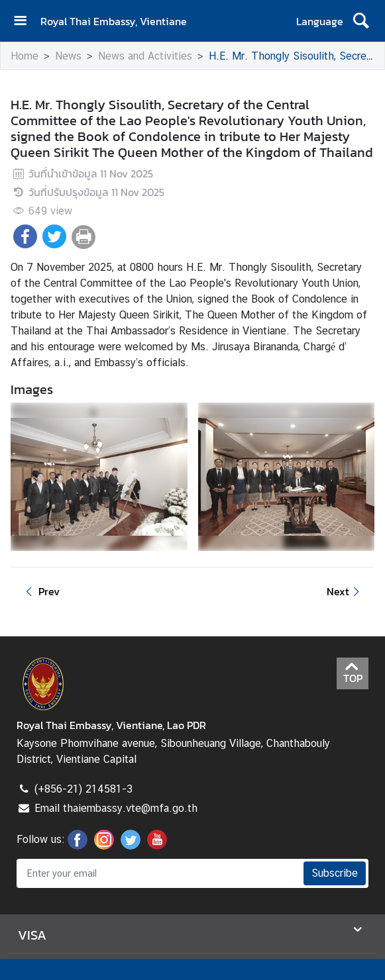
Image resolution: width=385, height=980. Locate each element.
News (68, 56)
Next (345, 591)
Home (25, 56)
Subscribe (335, 873)
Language (320, 21)
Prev (40, 591)
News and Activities (145, 56)
